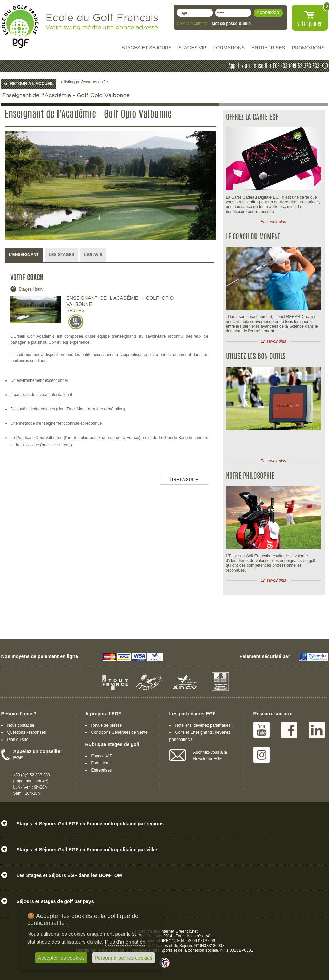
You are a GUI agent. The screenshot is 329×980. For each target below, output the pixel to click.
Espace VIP (102, 756)
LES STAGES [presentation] (61, 255)
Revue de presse (107, 725)
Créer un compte (192, 24)
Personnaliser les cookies (124, 958)
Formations (101, 763)
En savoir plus (273, 222)
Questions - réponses (27, 732)
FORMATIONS (229, 48)
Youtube (262, 730)
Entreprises (102, 770)
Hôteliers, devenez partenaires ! (204, 725)
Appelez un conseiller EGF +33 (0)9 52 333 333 (274, 66)
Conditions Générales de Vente (119, 732)
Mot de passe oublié (231, 24)
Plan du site (18, 740)
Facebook (289, 730)
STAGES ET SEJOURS (146, 48)
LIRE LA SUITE (184, 480)
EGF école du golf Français (20, 27)
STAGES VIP (193, 48)
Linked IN (317, 730)
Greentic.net (187, 931)
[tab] (24, 255)
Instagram (262, 755)
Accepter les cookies (61, 958)
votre (310, 25)
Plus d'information (125, 942)
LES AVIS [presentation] (93, 255)
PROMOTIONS (308, 48)
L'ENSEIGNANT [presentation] (24, 255)
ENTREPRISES (268, 48)
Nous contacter (21, 725)
